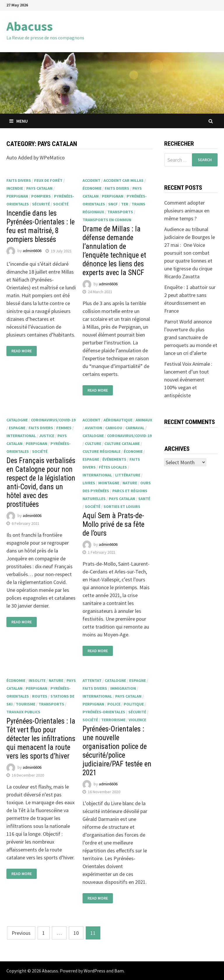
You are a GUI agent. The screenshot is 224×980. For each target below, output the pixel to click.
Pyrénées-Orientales (104, 712)
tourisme (26, 704)
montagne (109, 483)
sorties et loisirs (122, 506)
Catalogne (17, 420)
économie (92, 188)
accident (91, 180)
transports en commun (107, 220)
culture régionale (101, 451)
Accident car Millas (124, 180)
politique (134, 704)
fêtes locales (113, 467)
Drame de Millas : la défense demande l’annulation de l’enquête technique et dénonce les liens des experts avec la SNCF (114, 251)
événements (114, 459)
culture (93, 444)
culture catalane (122, 444)
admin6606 (32, 251)
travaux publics (23, 712)
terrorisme (113, 720)
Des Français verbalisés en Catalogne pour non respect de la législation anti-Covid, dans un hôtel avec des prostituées (41, 482)
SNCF (113, 204)
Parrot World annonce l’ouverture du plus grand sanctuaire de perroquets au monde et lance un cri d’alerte (191, 337)
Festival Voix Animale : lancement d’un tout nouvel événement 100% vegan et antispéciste (188, 380)
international (21, 436)
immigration (123, 688)
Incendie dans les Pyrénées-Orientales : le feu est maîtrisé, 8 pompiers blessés (41, 226)
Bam (119, 971)
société (61, 204)
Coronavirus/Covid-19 (53, 420)
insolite (37, 680)
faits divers (19, 180)
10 (76, 933)
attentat (92, 680)
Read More (22, 351)
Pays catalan (39, 188)
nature (130, 483)
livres (89, 483)
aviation (93, 428)
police (114, 704)
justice (47, 436)
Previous (21, 933)
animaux (144, 420)
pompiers (41, 196)
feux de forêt (48, 180)
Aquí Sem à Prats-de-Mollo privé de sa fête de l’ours (113, 524)
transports (120, 212)
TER (125, 204)
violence (137, 720)
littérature (128, 475)
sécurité (41, 204)
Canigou (114, 428)
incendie (15, 188)
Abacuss (30, 26)
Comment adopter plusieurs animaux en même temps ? (187, 211)
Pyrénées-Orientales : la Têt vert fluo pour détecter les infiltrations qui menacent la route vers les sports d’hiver (41, 739)
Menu (19, 121)
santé (144, 499)
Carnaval (135, 428)
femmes (64, 428)
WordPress (94, 971)
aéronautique (118, 420)
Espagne (17, 428)
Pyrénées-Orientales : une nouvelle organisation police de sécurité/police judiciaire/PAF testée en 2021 (117, 751)
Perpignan (17, 196)
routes (40, 696)
